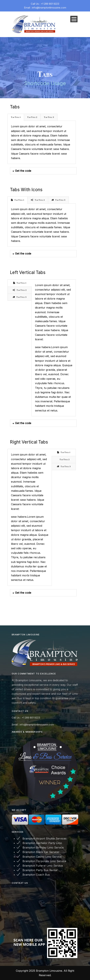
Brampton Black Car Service (41, 852)
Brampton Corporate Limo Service (44, 861)
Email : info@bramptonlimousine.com (45, 8)
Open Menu (74, 19)
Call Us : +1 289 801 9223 (45, 4)
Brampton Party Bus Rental (40, 870)
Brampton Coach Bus (36, 875)
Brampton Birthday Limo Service (43, 848)
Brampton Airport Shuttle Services (44, 839)
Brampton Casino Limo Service (42, 857)
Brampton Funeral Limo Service (43, 866)
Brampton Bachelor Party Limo (42, 843)
